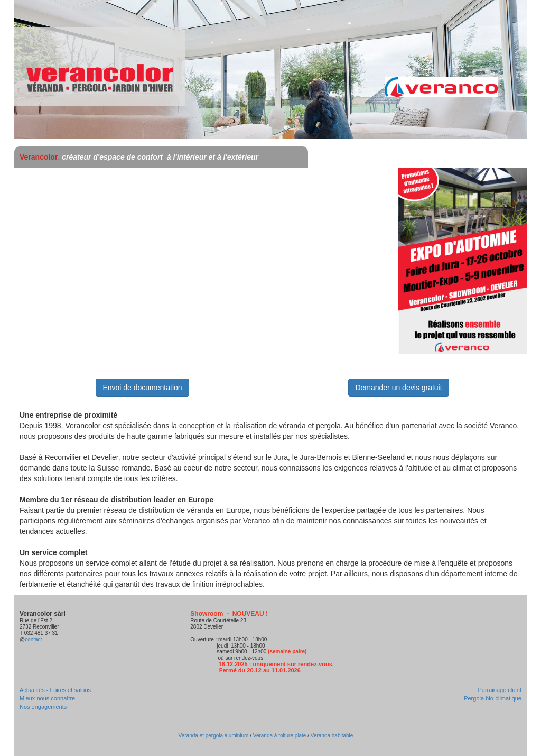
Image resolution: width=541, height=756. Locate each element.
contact (33, 639)
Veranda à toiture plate (280, 736)
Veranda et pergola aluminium (214, 736)
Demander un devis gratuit (398, 388)
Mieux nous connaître (47, 698)
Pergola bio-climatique (493, 698)
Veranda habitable (331, 736)
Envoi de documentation (142, 388)
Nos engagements (43, 707)
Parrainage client (500, 690)
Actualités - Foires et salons (55, 690)
